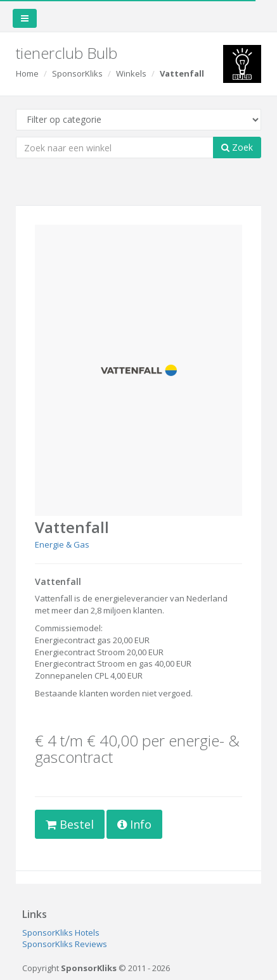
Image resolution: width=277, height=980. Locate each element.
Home (27, 73)
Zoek (237, 147)
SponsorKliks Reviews (65, 944)
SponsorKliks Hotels (61, 933)
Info (134, 824)
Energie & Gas (62, 544)
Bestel (70, 824)
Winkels (131, 73)
